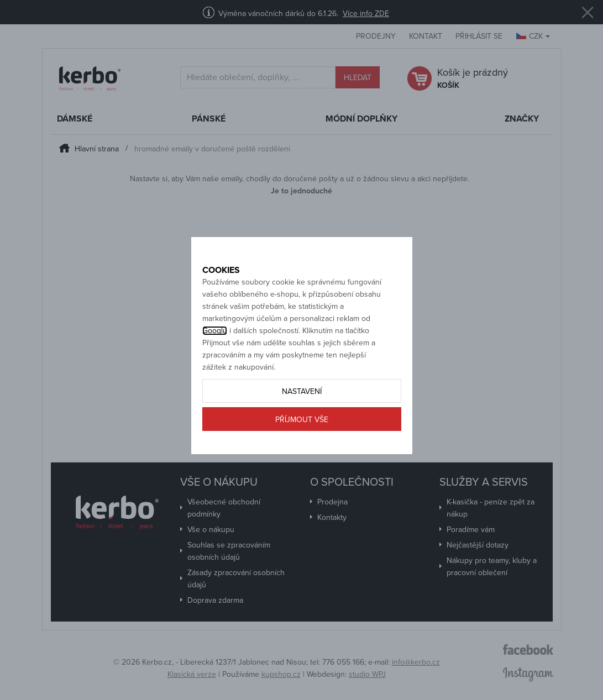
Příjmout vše (302, 443)
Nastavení (302, 415)
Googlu (215, 354)
